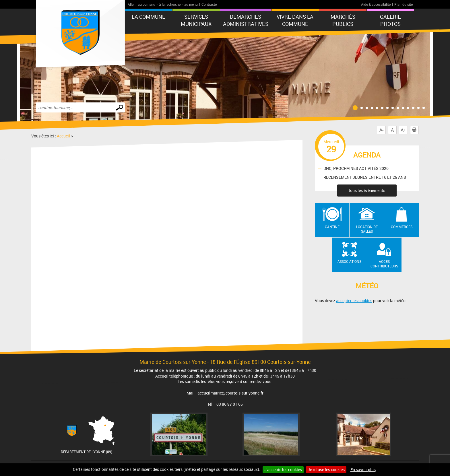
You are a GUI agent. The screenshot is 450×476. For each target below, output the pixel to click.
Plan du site (404, 4)
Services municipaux (196, 20)
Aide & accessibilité (376, 4)
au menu (191, 4)
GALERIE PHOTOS (390, 20)
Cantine (332, 227)
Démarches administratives (246, 20)
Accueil (63, 136)
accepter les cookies (354, 301)
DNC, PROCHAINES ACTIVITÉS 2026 (356, 168)
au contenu (147, 4)
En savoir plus (363, 470)
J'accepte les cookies (283, 470)
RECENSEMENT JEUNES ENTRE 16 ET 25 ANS (365, 177)
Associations (349, 261)
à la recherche (170, 4)
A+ (403, 130)
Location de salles (367, 229)
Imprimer (415, 130)
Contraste (209, 4)
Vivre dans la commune (295, 20)
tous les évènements (367, 190)
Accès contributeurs (384, 264)
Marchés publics (343, 20)
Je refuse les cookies (326, 470)
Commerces (402, 227)
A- (381, 130)
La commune (149, 17)
